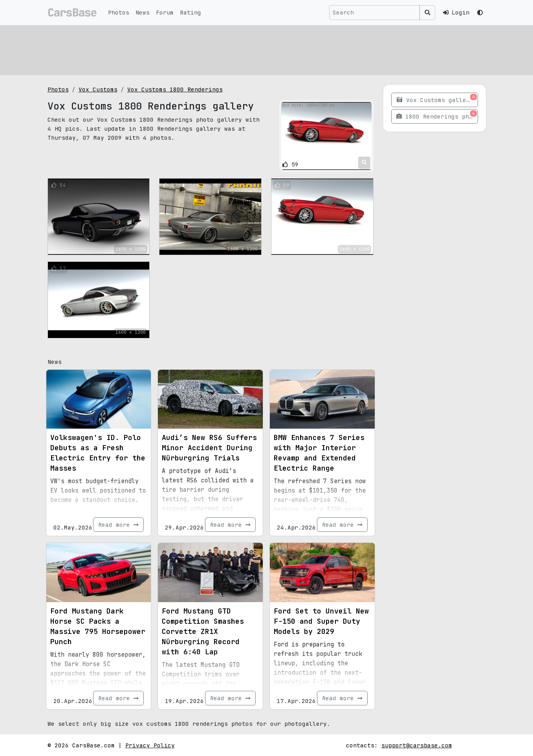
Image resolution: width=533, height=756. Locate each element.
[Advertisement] (267, 49)
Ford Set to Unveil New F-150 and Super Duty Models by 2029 (321, 621)
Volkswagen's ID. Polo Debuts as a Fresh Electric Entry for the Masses (98, 453)
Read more (118, 525)
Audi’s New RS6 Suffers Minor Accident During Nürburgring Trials (209, 448)
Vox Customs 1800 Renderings (175, 89)
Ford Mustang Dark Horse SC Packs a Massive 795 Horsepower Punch (98, 626)
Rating (190, 12)
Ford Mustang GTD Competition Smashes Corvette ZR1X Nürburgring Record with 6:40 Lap (203, 631)
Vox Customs (98, 89)
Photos (119, 12)
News (143, 12)
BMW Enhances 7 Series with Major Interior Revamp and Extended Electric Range (319, 453)
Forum (165, 12)
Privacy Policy (150, 745)
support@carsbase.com (417, 745)
